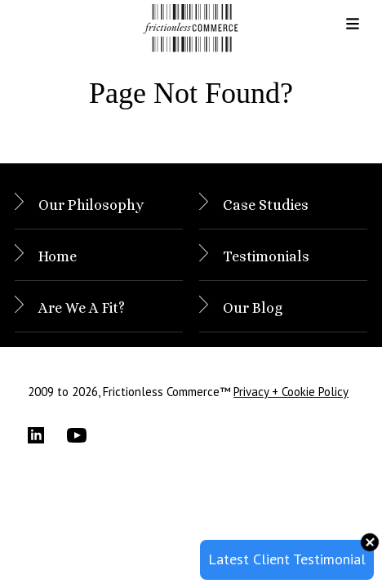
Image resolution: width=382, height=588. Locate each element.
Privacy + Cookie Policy (291, 392)
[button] (340, 29)
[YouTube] (87, 435)
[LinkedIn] (47, 435)
